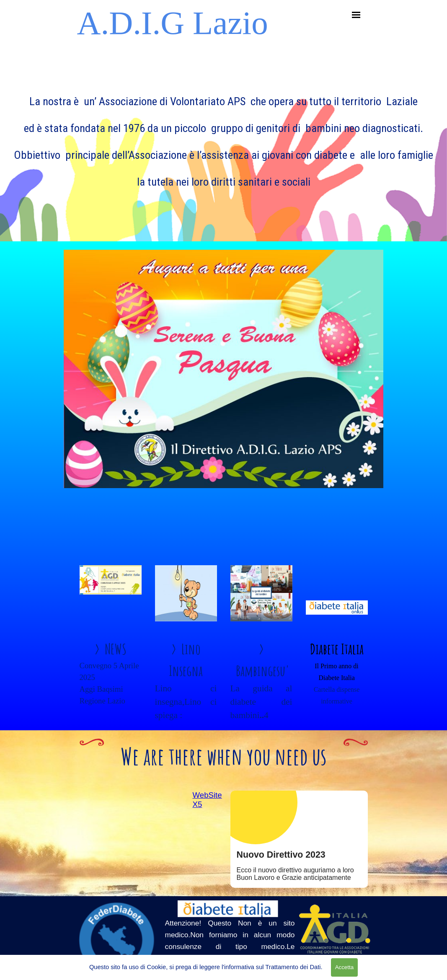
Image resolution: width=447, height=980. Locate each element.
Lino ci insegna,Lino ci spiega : (186, 702)
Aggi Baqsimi (101, 689)
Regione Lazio (102, 701)
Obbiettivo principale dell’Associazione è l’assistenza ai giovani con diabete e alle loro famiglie (223, 155)
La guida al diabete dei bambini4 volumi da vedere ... (261, 715)
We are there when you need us (224, 756)
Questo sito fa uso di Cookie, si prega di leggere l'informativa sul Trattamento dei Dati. (206, 967)
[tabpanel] (223, 135)
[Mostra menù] (356, 15)
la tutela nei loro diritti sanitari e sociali (224, 182)
